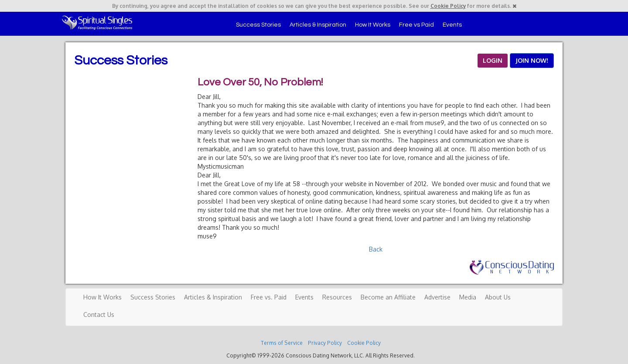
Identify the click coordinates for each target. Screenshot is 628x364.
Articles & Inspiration (318, 25)
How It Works (373, 25)
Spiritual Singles (97, 23)
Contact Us (99, 315)
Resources (337, 297)
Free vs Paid (416, 25)
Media (468, 297)
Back (376, 249)
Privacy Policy (325, 343)
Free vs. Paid (269, 297)
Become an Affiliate (388, 297)
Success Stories (258, 25)
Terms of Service (282, 343)
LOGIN (493, 60)
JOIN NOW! (532, 60)
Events (452, 25)
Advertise (437, 297)
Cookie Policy (448, 6)
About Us (498, 297)
